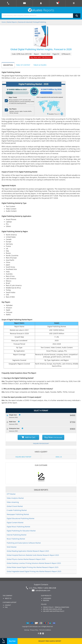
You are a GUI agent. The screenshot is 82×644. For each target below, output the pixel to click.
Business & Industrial (25, 22)
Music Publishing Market (16, 539)
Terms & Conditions (45, 630)
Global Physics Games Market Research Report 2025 (26, 559)
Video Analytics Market (15, 498)
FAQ (6, 607)
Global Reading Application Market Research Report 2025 (28, 551)
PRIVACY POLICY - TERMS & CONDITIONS (56, 607)
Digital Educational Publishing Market (20, 518)
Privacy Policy (34, 630)
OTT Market (11, 494)
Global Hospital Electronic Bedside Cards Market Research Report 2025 (33, 555)
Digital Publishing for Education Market (21, 531)
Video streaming (13, 502)
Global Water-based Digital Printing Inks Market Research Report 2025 (33, 567)
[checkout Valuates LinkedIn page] (41, 634)
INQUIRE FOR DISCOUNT (41, 443)
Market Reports (12, 22)
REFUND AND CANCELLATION (53, 609)
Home (4, 22)
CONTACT (8, 605)
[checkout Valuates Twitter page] (43, 634)
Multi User (13, 422)
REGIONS (46, 600)
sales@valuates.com (43, 590)
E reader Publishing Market (17, 510)
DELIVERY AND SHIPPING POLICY (54, 611)
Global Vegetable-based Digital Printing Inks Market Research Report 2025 (34, 571)
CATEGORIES (47, 598)
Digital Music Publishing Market (18, 527)
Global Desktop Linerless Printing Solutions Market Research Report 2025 (34, 563)
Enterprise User (14, 428)
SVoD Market (12, 547)
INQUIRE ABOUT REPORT (23, 457)
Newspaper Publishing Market (18, 514)
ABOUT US (8, 598)
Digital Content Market (15, 522)
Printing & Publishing (39, 22)
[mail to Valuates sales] (25, 3)
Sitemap (27, 630)
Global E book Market (15, 506)
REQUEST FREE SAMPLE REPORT (50, 641)
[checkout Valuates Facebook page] (39, 634)
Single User (13, 415)
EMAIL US (59, 457)
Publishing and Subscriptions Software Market (24, 543)
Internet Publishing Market (17, 535)
